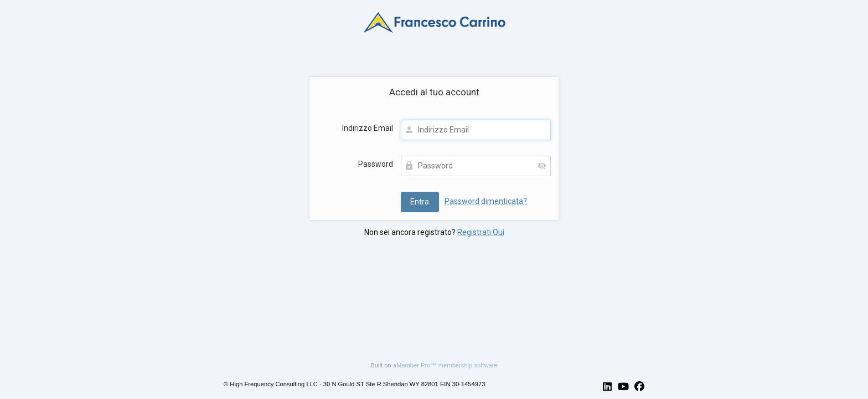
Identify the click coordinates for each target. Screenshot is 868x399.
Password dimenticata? (486, 201)
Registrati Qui (481, 232)
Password (376, 164)
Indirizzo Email (368, 128)
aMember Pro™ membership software (445, 365)
